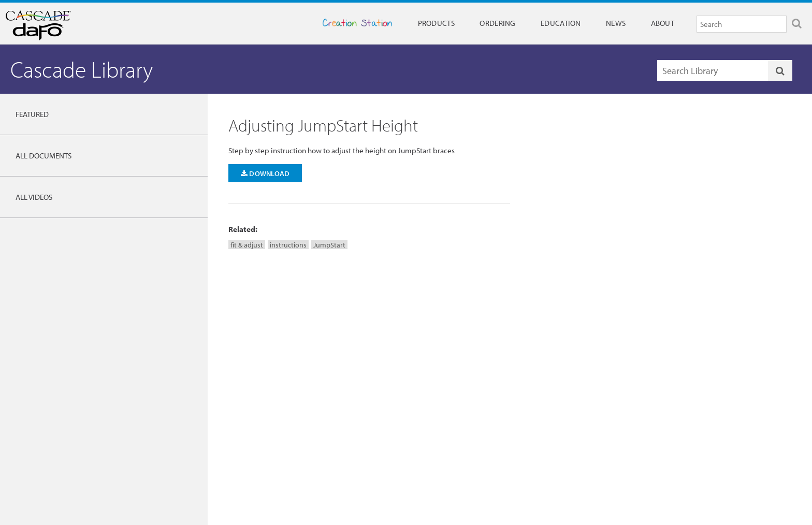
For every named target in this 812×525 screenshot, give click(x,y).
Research (290, 411)
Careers (562, 411)
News (616, 23)
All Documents (44, 156)
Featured (32, 114)
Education (561, 23)
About (663, 23)
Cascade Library (82, 69)
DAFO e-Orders (709, 424)
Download (265, 173)
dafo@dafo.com (331, 329)
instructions (288, 245)
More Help (671, 315)
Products (436, 23)
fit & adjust (247, 245)
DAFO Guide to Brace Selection (129, 413)
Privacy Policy (642, 468)
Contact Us (429, 384)
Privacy (561, 437)
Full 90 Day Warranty (443, 411)
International (569, 424)
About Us (564, 398)
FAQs (421, 398)
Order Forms (705, 411)
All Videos (34, 197)
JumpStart (329, 245)
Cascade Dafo (62, 25)
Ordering (497, 23)
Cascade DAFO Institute (310, 384)
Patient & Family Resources (451, 424)
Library (286, 398)
